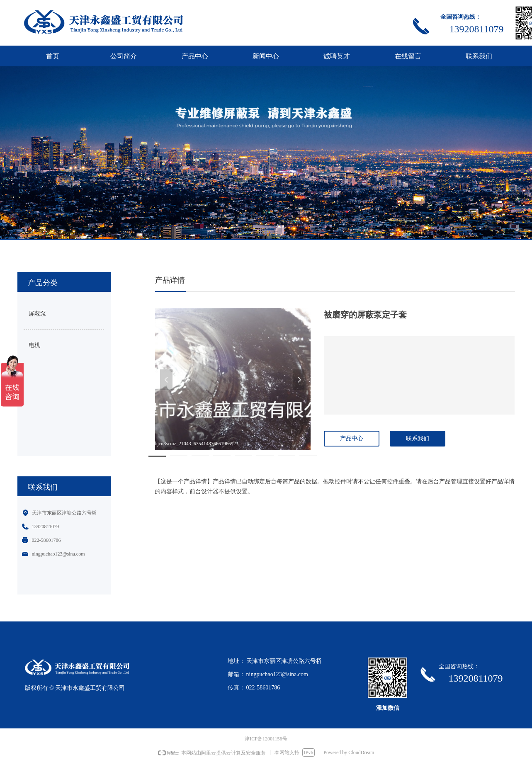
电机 (34, 345)
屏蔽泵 (37, 314)
